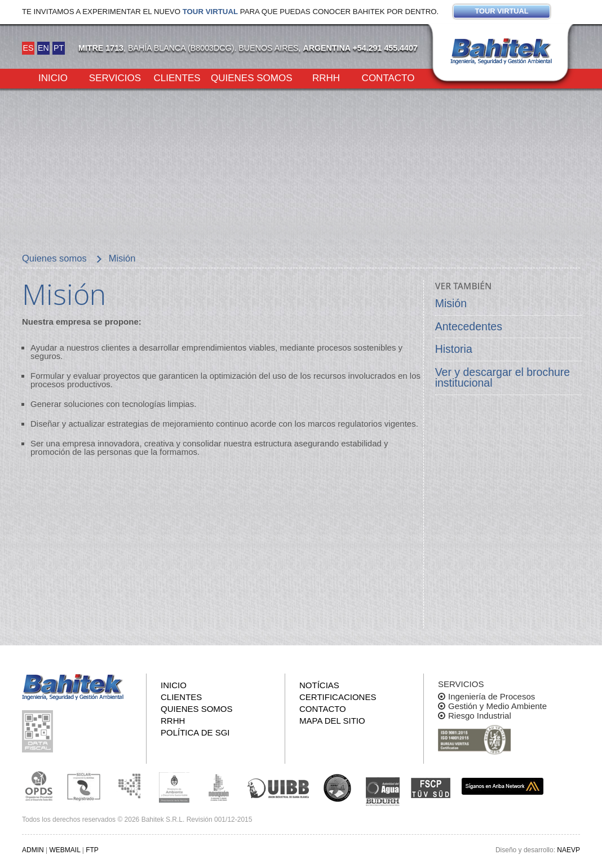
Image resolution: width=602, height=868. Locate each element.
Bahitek (501, 51)
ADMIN (33, 850)
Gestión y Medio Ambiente (497, 706)
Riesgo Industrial (480, 716)
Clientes (177, 77)
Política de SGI (195, 732)
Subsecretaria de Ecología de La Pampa (129, 786)
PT (59, 48)
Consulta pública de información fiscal (39, 731)
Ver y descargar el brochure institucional (503, 378)
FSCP (431, 788)
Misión (451, 303)
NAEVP (568, 850)
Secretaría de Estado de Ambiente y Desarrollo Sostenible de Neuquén (219, 786)
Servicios (115, 77)
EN (43, 48)
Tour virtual (210, 12)
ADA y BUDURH (383, 792)
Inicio (53, 77)
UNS (338, 787)
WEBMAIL (65, 850)
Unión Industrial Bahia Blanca (278, 786)
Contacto (388, 77)
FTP (92, 850)
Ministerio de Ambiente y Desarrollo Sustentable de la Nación (174, 786)
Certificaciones (338, 697)
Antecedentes (469, 326)
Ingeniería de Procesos (492, 696)
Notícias (319, 685)
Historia (454, 349)
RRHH (326, 77)
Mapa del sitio (332, 721)
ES (28, 48)
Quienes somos (252, 77)
